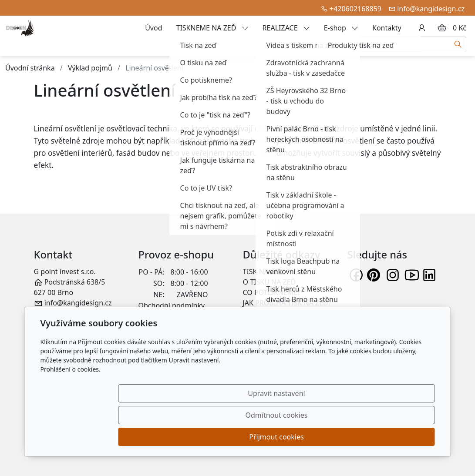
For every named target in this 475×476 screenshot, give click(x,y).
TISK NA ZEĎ (263, 272)
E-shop (341, 28)
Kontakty (387, 28)
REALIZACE (286, 28)
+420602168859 (355, 9)
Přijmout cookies (393, 437)
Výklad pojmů (90, 68)
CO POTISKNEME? (272, 292)
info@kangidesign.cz (431, 9)
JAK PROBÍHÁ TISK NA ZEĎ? (287, 303)
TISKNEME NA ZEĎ (212, 28)
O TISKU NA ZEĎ (270, 282)
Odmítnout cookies (306, 437)
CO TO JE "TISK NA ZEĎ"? (283, 313)
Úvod (153, 28)
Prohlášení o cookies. (71, 413)
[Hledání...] (397, 44)
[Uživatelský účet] (422, 28)
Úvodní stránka (30, 68)
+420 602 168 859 (73, 313)
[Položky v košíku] (442, 28)
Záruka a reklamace (170, 316)
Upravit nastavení (219, 437)
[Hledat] (458, 44)
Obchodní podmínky (172, 305)
